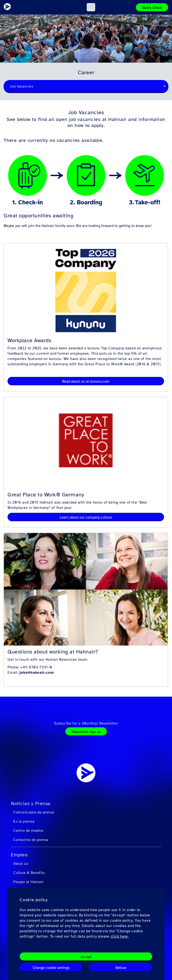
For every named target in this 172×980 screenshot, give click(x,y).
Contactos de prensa (31, 840)
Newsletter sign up (86, 732)
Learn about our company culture (86, 517)
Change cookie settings (51, 968)
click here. (120, 936)
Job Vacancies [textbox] (22, 86)
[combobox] (86, 87)
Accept (86, 957)
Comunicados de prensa (34, 812)
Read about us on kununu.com (86, 381)
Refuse (121, 968)
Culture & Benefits (29, 873)
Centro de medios (28, 831)
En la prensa (24, 821)
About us (21, 864)
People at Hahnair (29, 882)
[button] (91, 7)
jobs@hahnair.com (37, 673)
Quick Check (152, 8)
